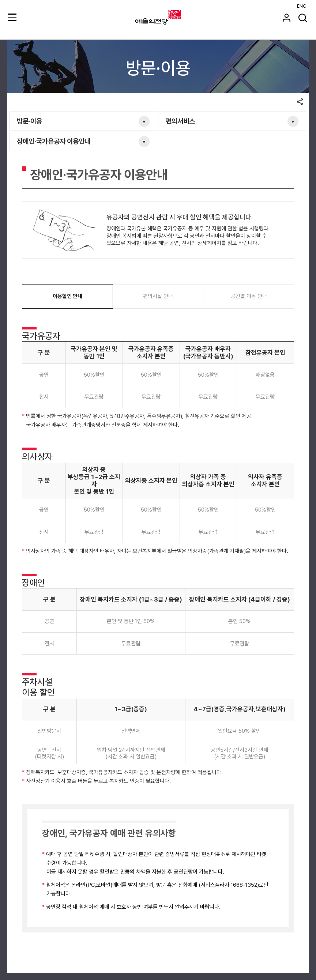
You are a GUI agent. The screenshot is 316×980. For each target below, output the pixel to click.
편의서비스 (180, 121)
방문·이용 (29, 121)
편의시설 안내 (158, 296)
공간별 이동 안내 (249, 296)
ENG (302, 6)
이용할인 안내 (67, 296)
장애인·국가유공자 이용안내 (54, 141)
